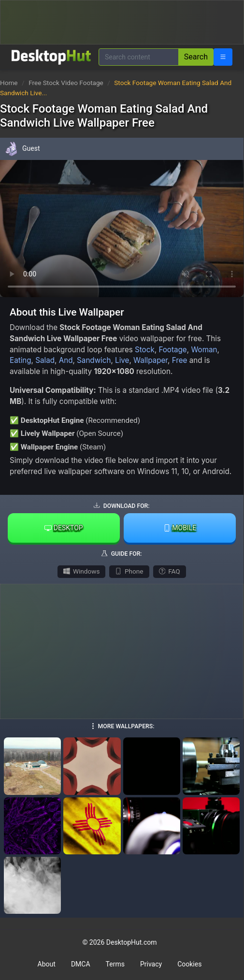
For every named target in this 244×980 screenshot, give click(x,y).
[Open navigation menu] (223, 57)
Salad (45, 360)
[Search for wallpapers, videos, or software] (139, 57)
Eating (21, 360)
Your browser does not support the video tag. (122, 229)
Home (9, 83)
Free (180, 360)
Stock (145, 350)
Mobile (180, 528)
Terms (115, 964)
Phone (129, 571)
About (47, 964)
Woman (204, 350)
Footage (172, 350)
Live (122, 360)
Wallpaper (151, 360)
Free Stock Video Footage (67, 83)
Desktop (64, 528)
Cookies (189, 964)
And (66, 360)
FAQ (170, 571)
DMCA (81, 964)
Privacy (151, 964)
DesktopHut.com (132, 942)
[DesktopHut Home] (51, 57)
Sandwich (94, 360)
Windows (81, 571)
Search (196, 57)
